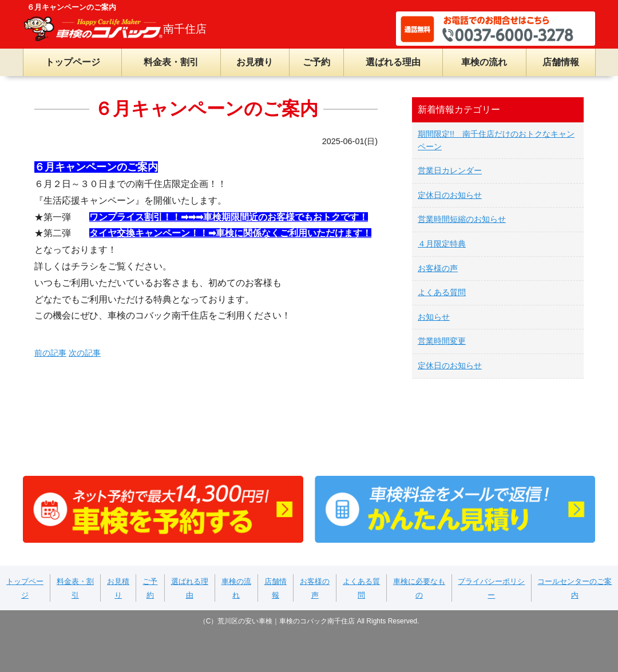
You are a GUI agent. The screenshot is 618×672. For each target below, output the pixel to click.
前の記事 (50, 353)
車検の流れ (484, 62)
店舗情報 (561, 62)
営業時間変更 (442, 341)
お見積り (255, 62)
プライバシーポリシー (491, 588)
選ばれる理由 (393, 62)
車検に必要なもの (419, 588)
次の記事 (85, 353)
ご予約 (316, 62)
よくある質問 (442, 292)
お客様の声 (438, 268)
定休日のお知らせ (450, 195)
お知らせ (434, 317)
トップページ (73, 62)
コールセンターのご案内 (575, 588)
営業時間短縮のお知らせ (462, 219)
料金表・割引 (171, 62)
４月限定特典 (442, 244)
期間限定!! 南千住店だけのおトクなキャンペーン (496, 140)
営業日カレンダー (450, 170)
